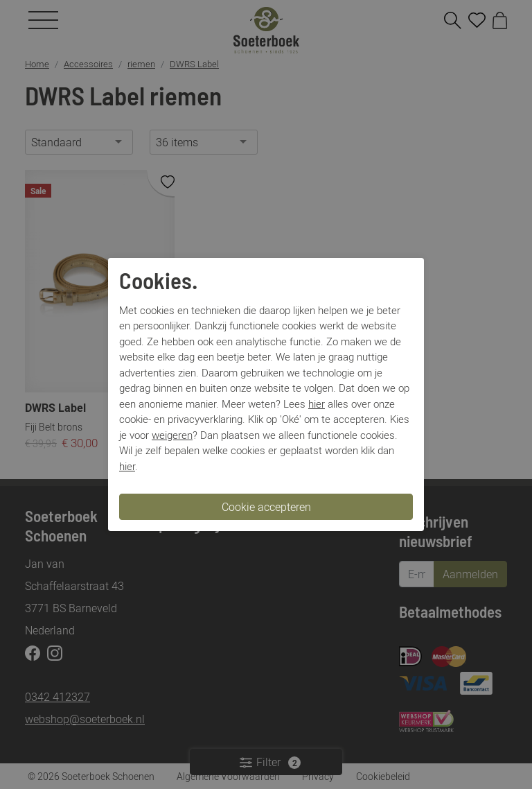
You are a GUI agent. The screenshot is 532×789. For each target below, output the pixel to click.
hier (317, 404)
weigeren (172, 435)
